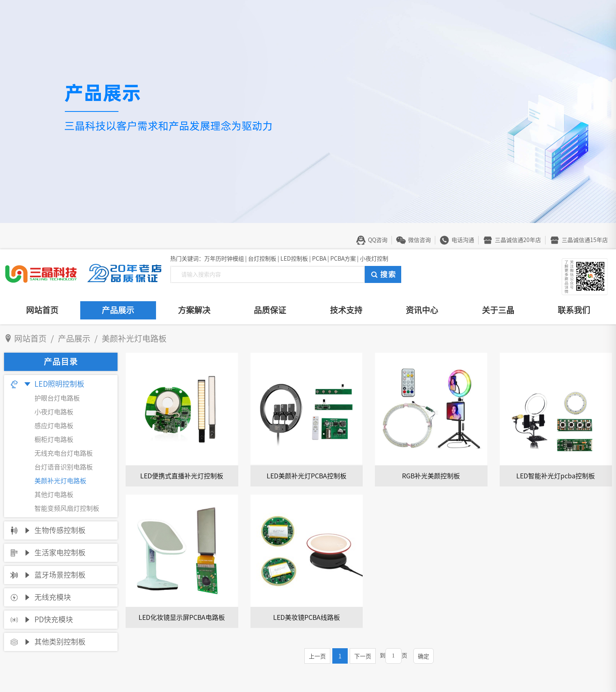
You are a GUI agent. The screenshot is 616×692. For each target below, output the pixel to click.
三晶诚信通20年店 (518, 240)
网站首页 (42, 310)
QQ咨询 (378, 240)
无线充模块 (53, 597)
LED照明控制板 (59, 384)
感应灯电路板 (54, 426)
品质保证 (270, 310)
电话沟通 (463, 240)
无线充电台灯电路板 (64, 453)
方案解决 (194, 310)
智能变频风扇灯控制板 (67, 508)
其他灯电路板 (54, 495)
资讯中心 (422, 310)
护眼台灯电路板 (57, 398)
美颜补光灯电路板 (60, 481)
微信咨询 (419, 240)
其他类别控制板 (60, 642)
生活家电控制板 (60, 553)
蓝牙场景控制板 (60, 575)
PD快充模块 (54, 619)
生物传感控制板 (60, 530)
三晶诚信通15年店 (585, 240)
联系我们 (574, 310)
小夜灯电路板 (54, 412)
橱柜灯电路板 (54, 439)
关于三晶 (498, 310)
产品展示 (118, 310)
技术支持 (346, 310)
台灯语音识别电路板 (64, 467)
